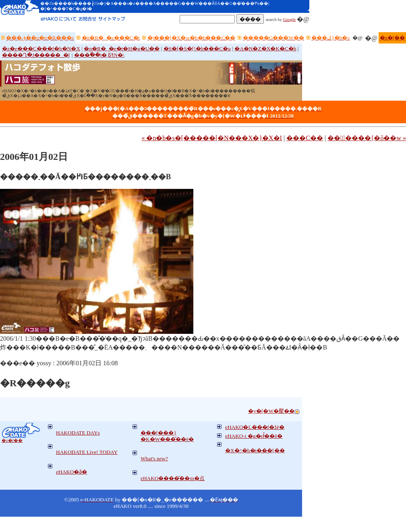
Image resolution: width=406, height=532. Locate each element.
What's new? (154, 459)
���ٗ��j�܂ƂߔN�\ (99, 55)
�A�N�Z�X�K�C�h (265, 49)
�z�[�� (392, 38)
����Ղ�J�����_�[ (36, 55)
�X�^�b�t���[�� (255, 450)
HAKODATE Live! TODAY (87, 452)
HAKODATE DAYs (78, 433)
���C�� (305, 138)
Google (289, 20)
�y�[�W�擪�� (271, 411)
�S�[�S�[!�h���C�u (197, 49)
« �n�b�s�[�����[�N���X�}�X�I (212, 138)
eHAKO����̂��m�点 (173, 478)
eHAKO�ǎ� (71, 472)
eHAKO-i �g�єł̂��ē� (254, 436)
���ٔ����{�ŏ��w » (367, 138)
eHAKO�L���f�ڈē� (255, 427)
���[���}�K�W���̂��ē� (167, 436)
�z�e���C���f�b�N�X (41, 49)
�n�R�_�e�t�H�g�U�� (122, 49)
